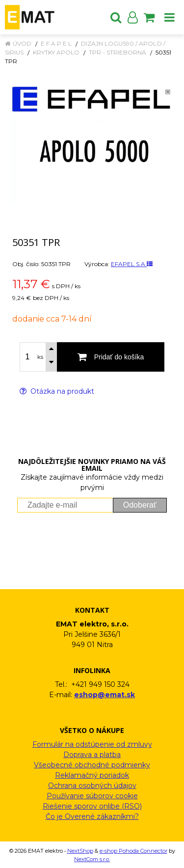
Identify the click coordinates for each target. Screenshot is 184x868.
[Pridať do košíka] (111, 357)
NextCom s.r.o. (92, 859)
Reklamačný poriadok (92, 775)
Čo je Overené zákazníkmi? (92, 816)
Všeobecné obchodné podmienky (92, 765)
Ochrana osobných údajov (92, 786)
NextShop (80, 851)
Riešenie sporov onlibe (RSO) (92, 806)
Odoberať (140, 505)
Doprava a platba (92, 755)
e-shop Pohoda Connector (133, 851)
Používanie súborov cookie (92, 796)
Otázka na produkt (57, 391)
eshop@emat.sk (105, 695)
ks (40, 357)
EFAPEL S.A (132, 264)
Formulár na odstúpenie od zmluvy (92, 744)
